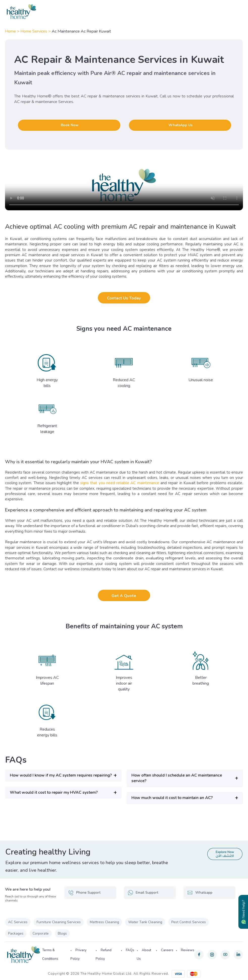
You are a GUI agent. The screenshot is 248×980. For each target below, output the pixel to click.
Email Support (143, 893)
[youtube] (225, 955)
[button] (63, 775)
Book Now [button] (70, 125)
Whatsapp (200, 893)
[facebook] (199, 955)
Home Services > (36, 31)
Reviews (188, 950)
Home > (13, 31)
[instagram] (212, 955)
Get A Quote (124, 596)
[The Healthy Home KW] (124, 12)
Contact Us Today (124, 298)
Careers (167, 950)
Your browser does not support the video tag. (124, 185)
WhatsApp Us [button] (181, 125)
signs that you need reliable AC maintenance (120, 483)
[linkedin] (238, 955)
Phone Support (84, 893)
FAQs (130, 950)
